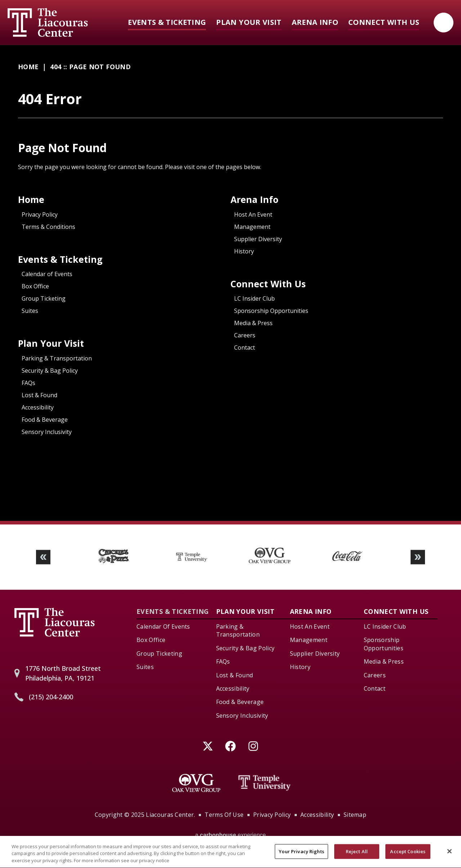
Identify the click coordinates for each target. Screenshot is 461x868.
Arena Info (315, 22)
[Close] (449, 856)
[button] (43, 557)
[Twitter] (208, 746)
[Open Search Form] (444, 23)
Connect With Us (384, 22)
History (244, 251)
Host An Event (253, 214)
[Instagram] (253, 746)
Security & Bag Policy (50, 371)
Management (252, 227)
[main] (230, 283)
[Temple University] (265, 783)
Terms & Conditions (48, 227)
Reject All (357, 856)
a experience (231, 835)
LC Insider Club (254, 298)
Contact (245, 347)
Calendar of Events (47, 274)
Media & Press (253, 323)
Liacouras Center (48, 22)
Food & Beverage (45, 420)
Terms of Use (224, 815)
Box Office (35, 286)
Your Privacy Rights (301, 856)
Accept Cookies (408, 856)
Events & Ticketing (167, 22)
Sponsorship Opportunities (271, 311)
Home (28, 67)
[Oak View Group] (196, 783)
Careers (245, 335)
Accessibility (38, 407)
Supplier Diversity (258, 239)
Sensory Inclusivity (47, 432)
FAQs (28, 383)
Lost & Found (39, 395)
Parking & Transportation (57, 358)
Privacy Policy (40, 214)
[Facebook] (231, 746)
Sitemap (355, 815)
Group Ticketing (44, 298)
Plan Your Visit (249, 22)
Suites (30, 311)
